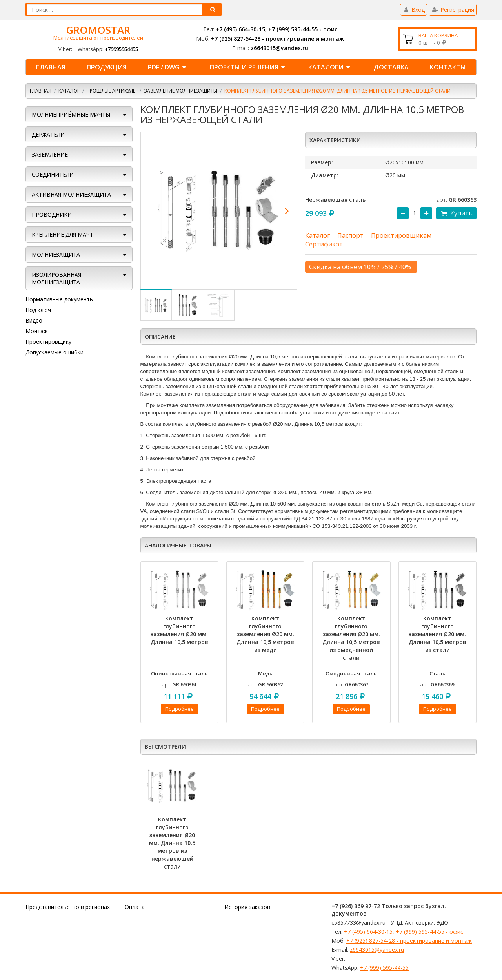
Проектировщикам (401, 235)
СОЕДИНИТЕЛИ (53, 174)
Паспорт (350, 235)
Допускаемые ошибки (55, 352)
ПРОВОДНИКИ (52, 214)
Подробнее (179, 709)
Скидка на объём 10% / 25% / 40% (360, 267)
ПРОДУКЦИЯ (107, 67)
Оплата (135, 907)
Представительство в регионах (68, 907)
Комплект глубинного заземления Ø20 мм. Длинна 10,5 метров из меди (265, 634)
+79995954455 (121, 49)
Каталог (69, 91)
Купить (456, 213)
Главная (51, 67)
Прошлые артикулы (112, 91)
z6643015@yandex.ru (279, 48)
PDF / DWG (168, 67)
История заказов (247, 907)
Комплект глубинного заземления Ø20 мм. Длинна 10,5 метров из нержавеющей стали (172, 843)
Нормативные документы (60, 299)
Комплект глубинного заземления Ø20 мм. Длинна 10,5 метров (179, 630)
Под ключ (38, 310)
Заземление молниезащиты (181, 91)
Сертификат (324, 244)
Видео (34, 320)
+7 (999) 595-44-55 (384, 968)
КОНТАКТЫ (448, 67)
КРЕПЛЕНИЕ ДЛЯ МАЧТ (63, 235)
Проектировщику (48, 342)
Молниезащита (56, 255)
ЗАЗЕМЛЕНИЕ (50, 154)
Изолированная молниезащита (56, 278)
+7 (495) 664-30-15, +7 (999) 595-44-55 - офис (276, 29)
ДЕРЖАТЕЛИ (48, 134)
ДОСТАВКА (391, 67)
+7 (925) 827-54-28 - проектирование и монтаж (277, 39)
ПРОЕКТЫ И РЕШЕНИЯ (248, 67)
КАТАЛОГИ (330, 67)
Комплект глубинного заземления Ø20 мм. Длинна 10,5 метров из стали (437, 634)
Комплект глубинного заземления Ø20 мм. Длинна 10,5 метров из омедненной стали (351, 638)
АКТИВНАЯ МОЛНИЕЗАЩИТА (71, 194)
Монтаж (37, 331)
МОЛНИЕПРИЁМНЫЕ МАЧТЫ (71, 114)
